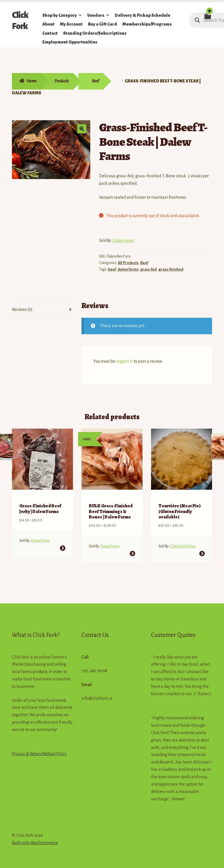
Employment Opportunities (70, 42)
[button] (82, 129)
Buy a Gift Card (102, 24)
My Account (71, 24)
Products (62, 81)
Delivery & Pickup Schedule (143, 15)
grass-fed (148, 269)
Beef (95, 81)
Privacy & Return (27, 746)
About (48, 24)
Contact (50, 33)
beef (112, 269)
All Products (128, 263)
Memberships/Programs (147, 24)
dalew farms (128, 269)
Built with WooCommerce (35, 835)
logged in (124, 361)
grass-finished (171, 269)
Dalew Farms (123, 240)
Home (32, 81)
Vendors (96, 15)
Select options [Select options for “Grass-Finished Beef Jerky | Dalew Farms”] (63, 541)
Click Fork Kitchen (183, 539)
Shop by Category (60, 15)
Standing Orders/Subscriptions (95, 33)
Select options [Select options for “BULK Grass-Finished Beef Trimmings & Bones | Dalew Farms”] (132, 546)
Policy (61, 746)
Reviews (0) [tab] (22, 310)
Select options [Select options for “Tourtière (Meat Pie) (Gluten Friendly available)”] (202, 546)
